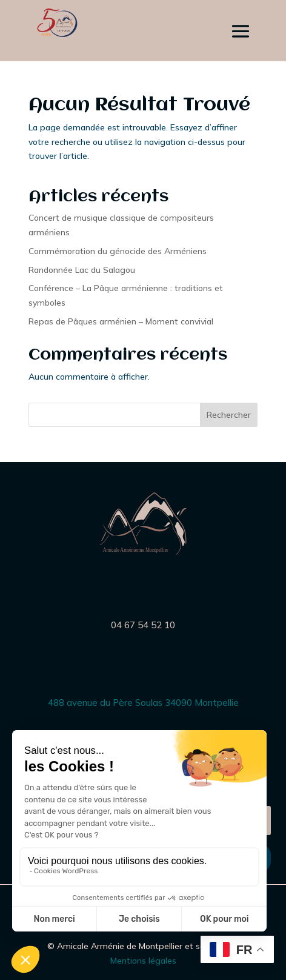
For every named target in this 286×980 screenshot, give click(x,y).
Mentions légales (143, 961)
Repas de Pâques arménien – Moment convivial (121, 321)
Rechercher (229, 415)
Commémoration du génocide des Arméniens (118, 251)
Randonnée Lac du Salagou (82, 270)
